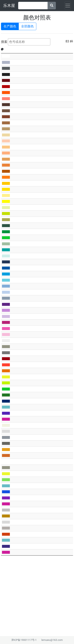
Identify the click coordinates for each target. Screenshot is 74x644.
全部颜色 (27, 26)
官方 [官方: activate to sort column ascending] (21, 49)
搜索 (26, 42)
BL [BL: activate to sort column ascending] (12, 49)
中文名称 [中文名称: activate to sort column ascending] (38, 49)
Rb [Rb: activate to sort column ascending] (27, 49)
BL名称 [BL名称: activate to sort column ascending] (55, 49)
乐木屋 (9, 6)
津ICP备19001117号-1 (24, 640)
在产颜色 (10, 26)
